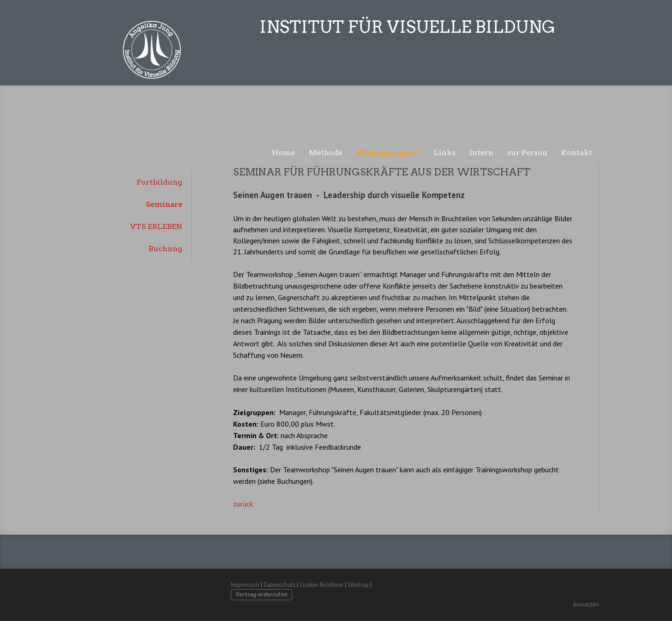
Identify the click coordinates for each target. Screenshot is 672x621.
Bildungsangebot (388, 153)
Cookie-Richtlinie (321, 585)
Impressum (245, 585)
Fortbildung (159, 182)
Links (445, 153)
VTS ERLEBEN (156, 226)
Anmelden (586, 605)
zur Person (527, 153)
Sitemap (358, 585)
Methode (326, 153)
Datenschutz (279, 585)
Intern (481, 153)
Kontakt (577, 153)
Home (283, 153)
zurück (243, 504)
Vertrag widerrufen (261, 594)
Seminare (164, 204)
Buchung (165, 249)
